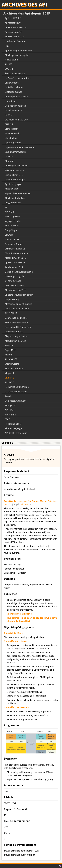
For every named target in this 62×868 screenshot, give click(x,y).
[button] (31, 753)
